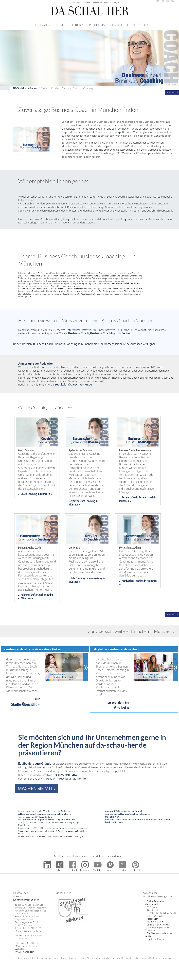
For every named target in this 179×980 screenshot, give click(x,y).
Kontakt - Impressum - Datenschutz (157, 929)
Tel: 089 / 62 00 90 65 (66, 775)
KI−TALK (132, 25)
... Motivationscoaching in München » (138, 582)
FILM (145, 25)
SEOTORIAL (78, 25)
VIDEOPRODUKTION (158, 922)
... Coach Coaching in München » (35, 494)
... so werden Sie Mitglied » (116, 705)
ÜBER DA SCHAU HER (158, 925)
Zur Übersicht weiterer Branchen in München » (131, 631)
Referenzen (152, 919)
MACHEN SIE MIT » (37, 788)
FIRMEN (61, 25)
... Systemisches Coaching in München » (83, 503)
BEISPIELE (117, 25)
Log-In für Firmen (156, 939)
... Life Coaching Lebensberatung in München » (87, 580)
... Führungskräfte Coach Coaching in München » (36, 596)
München (32, 88)
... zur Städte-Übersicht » (25, 702)
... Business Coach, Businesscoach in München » (138, 499)
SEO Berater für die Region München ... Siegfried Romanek (47, 819)
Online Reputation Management (155, 903)
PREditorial (152, 907)
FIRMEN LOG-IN (164, 1)
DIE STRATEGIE (43, 25)
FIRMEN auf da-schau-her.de (161, 913)
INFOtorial (18, 88)
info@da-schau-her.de (71, 778)
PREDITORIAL (98, 25)
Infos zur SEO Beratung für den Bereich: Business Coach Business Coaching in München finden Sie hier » (127, 814)
